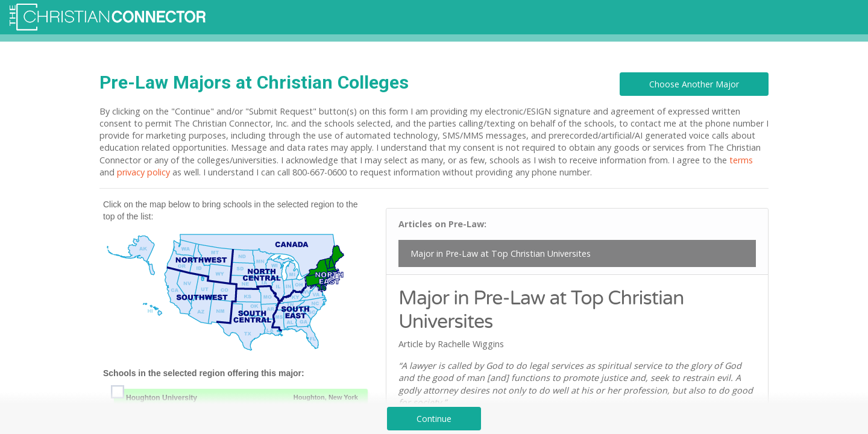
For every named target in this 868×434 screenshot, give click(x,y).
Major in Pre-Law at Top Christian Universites (501, 253)
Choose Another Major (694, 84)
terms (741, 160)
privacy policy (143, 172)
